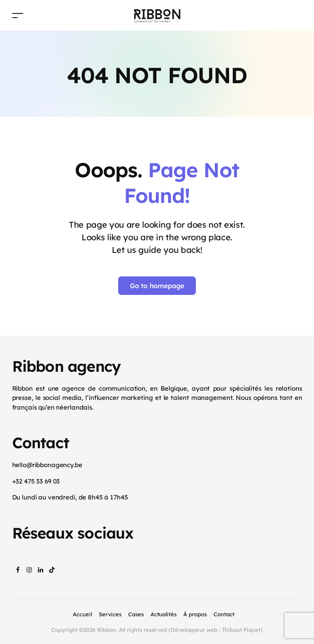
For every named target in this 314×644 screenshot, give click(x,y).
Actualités (164, 614)
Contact (224, 614)
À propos (195, 614)
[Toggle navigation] (18, 15)
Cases (136, 614)
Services (110, 614)
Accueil (82, 614)
